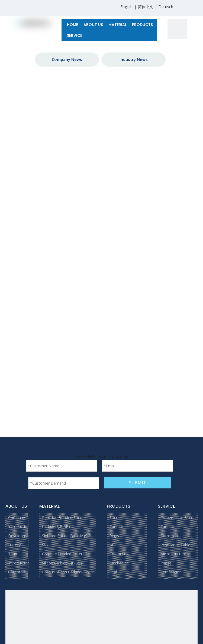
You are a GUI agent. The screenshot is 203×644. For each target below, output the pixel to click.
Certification (171, 572)
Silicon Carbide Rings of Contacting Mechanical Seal (119, 545)
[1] (177, 29)
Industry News (134, 59)
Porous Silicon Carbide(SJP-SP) (69, 572)
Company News (67, 59)
